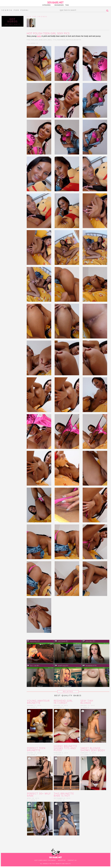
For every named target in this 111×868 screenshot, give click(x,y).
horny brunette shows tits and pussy (65, 748)
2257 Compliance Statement (45, 860)
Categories (46, 5)
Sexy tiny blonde (87, 702)
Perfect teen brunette (36, 749)
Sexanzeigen (59, 5)
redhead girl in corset (63, 702)
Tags (67, 5)
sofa (45, 40)
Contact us (72, 860)
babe (39, 36)
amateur (70, 40)
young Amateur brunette (38, 702)
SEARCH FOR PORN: (16, 10)
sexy (37, 40)
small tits (52, 40)
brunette (77, 40)
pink (28, 40)
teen (32, 40)
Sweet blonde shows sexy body (93, 749)
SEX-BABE (55, 2)
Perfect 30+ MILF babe (39, 795)
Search (108, 11)
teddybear (61, 40)
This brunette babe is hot (64, 795)
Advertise (62, 860)
